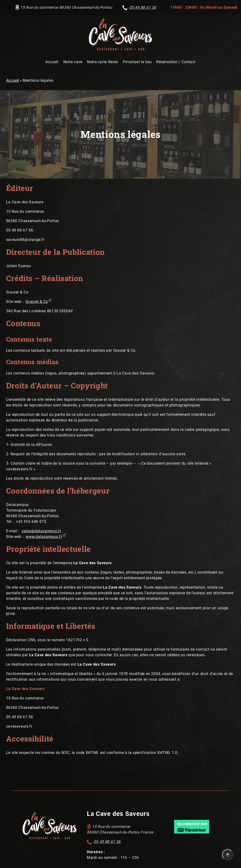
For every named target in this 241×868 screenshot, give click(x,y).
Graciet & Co (37, 302)
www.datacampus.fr (44, 537)
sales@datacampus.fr (41, 531)
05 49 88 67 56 (107, 842)
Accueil (13, 80)
